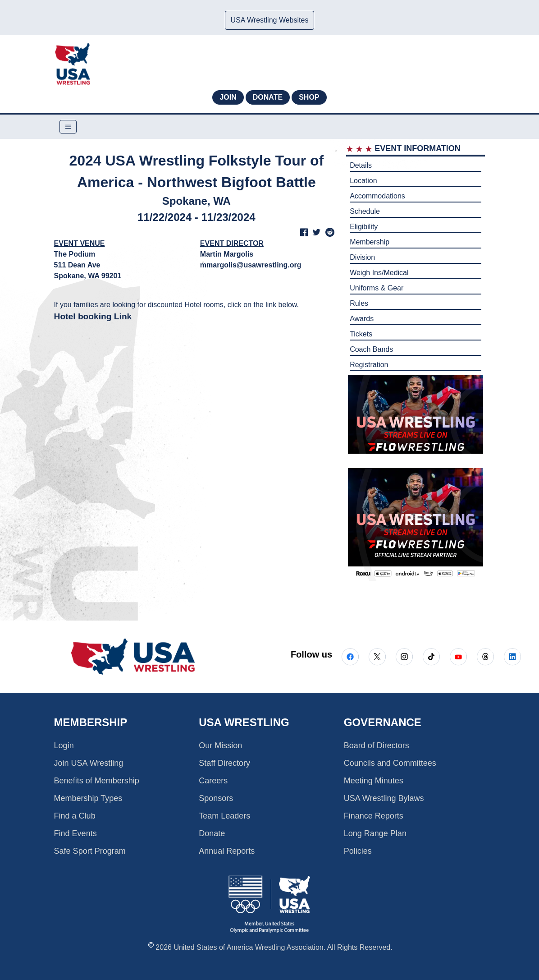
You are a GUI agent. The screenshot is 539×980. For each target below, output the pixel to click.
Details (361, 165)
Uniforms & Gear (377, 288)
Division (362, 257)
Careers (213, 781)
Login (64, 745)
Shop (309, 97)
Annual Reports (227, 851)
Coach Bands (371, 349)
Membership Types (88, 798)
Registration (369, 365)
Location (363, 181)
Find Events (75, 833)
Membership (370, 242)
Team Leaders (224, 816)
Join (228, 97)
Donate (268, 97)
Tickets (361, 334)
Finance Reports (374, 816)
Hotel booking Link (93, 316)
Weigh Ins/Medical (379, 273)
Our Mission (220, 745)
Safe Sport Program (90, 851)
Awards (362, 319)
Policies (358, 851)
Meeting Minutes (374, 781)
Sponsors (216, 798)
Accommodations (377, 196)
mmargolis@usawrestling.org (251, 265)
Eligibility (364, 227)
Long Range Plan (375, 833)
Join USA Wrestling (89, 763)
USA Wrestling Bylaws (384, 798)
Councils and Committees (390, 763)
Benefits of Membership (97, 781)
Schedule (365, 211)
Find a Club (75, 816)
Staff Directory (224, 763)
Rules (359, 303)
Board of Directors (377, 745)
